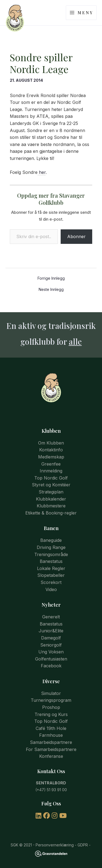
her (42, 172)
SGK (14, 845)
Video (51, 589)
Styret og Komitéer (51, 485)
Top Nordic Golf (51, 478)
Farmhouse (51, 735)
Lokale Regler (51, 568)
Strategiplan (51, 492)
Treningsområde (51, 554)
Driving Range (51, 547)
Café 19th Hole (51, 728)
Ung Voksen (51, 652)
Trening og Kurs (51, 714)
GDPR (83, 845)
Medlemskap (51, 457)
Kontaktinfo (51, 450)
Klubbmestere (51, 506)
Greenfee (51, 464)
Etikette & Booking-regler (51, 513)
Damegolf (51, 638)
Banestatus (51, 561)
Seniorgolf (51, 645)
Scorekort (51, 582)
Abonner (76, 236)
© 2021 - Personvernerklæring (46, 845)
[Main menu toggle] (81, 13)
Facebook (51, 666)
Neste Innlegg (51, 290)
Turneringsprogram (51, 700)
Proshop (51, 707)
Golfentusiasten (51, 659)
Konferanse (51, 756)
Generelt (51, 617)
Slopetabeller (51, 575)
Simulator (51, 693)
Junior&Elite (51, 631)
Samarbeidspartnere (51, 742)
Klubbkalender (51, 499)
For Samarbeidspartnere (51, 749)
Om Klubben (51, 443)
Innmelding (51, 471)
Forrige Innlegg (51, 278)
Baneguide (51, 540)
